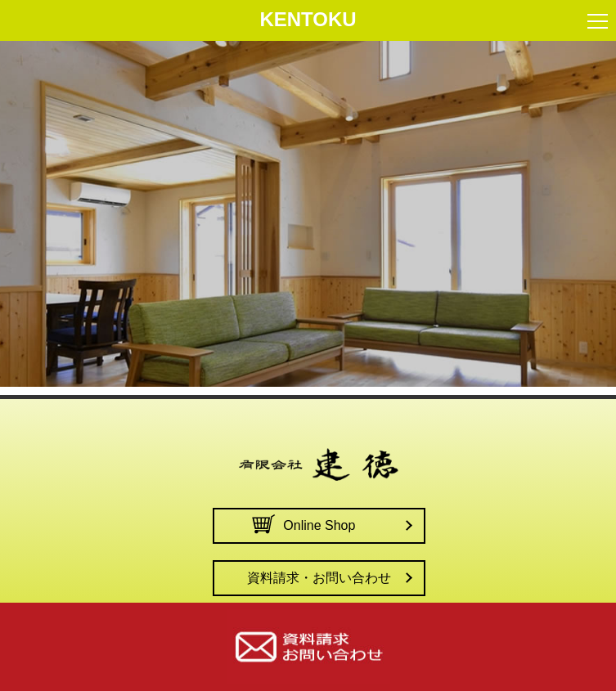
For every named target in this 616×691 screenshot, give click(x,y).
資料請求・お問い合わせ (319, 578)
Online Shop (319, 525)
